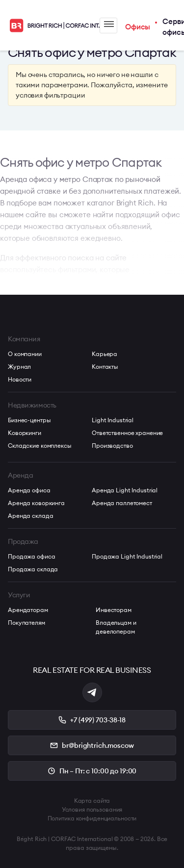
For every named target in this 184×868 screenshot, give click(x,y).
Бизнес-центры (29, 420)
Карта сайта (92, 801)
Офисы (138, 27)
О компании (25, 354)
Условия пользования (92, 809)
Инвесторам (114, 610)
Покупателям (26, 623)
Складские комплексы (40, 446)
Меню (109, 24)
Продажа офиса (31, 556)
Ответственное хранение (127, 433)
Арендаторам (28, 610)
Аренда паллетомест (122, 503)
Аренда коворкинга (36, 503)
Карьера (105, 354)
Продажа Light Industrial (127, 556)
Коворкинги (25, 433)
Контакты (105, 367)
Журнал (19, 367)
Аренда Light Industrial (125, 490)
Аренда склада (30, 516)
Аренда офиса (29, 490)
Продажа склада (33, 569)
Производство (112, 446)
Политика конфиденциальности (92, 818)
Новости (20, 379)
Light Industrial (113, 420)
